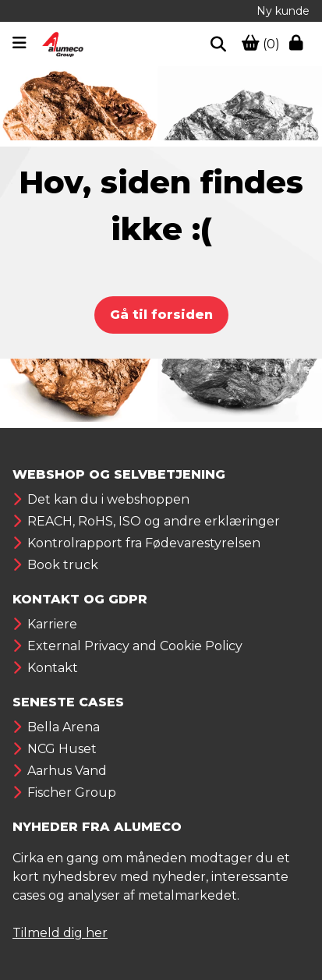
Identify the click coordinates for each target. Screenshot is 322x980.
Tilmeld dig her (60, 933)
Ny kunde (283, 11)
